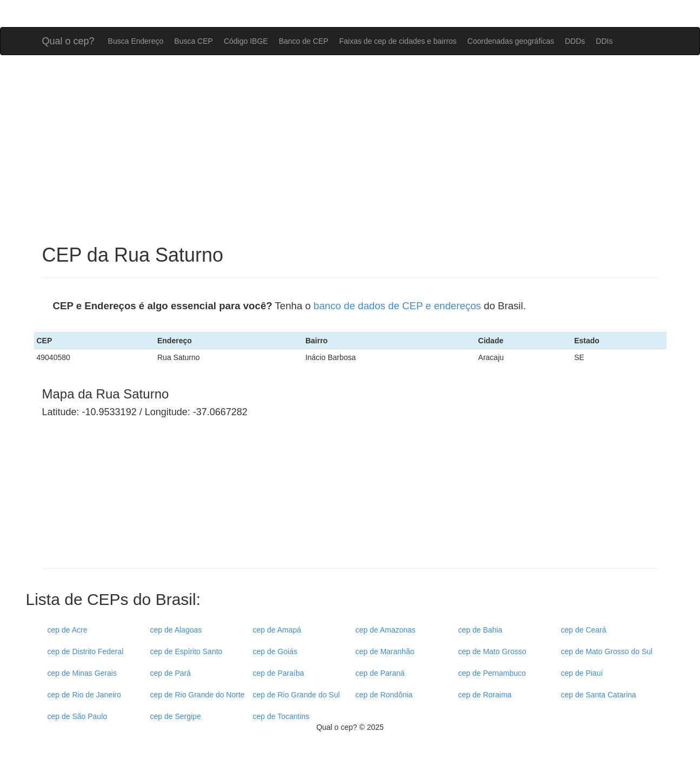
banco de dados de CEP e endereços (397, 306)
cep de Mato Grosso (492, 651)
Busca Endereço (136, 41)
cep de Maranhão (385, 651)
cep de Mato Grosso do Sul (607, 651)
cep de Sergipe (176, 716)
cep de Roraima (485, 695)
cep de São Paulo (78, 716)
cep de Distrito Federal (86, 651)
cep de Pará (171, 673)
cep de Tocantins (281, 716)
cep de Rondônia (384, 695)
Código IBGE (246, 41)
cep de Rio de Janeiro (84, 695)
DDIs (604, 41)
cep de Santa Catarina (599, 695)
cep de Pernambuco (492, 673)
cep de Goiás (275, 651)
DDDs (575, 41)
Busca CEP (194, 41)
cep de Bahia (481, 630)
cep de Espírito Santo (186, 651)
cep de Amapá (277, 630)
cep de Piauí (582, 673)
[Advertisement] (350, 150)
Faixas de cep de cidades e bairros (398, 41)
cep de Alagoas (176, 630)
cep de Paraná (380, 673)
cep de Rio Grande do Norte (198, 695)
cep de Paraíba (279, 673)
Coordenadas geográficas (511, 41)
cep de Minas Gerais (82, 673)
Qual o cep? (68, 40)
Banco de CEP (304, 41)
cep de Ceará (584, 630)
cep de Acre (68, 630)
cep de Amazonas (386, 630)
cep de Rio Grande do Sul (296, 695)
